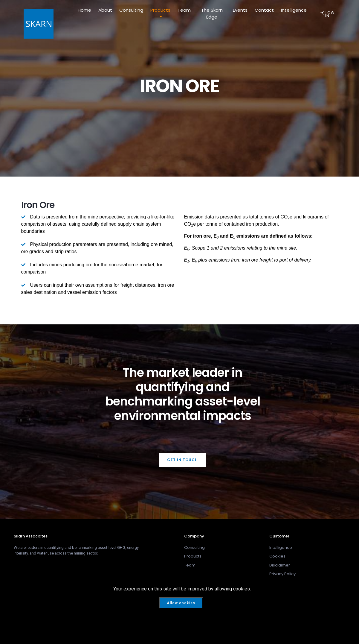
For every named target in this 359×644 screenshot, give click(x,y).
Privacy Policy (282, 574)
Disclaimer (280, 565)
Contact (264, 10)
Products (160, 10)
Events (240, 10)
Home (84, 10)
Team (184, 10)
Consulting (131, 10)
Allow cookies (181, 603)
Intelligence (294, 10)
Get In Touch (182, 460)
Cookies (277, 556)
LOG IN (327, 14)
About (105, 10)
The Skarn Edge (212, 13)
